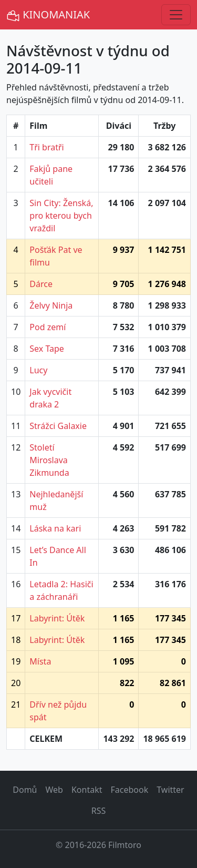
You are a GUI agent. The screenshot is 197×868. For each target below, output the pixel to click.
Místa (40, 661)
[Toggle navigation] (176, 15)
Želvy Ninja (51, 305)
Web (54, 790)
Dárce (41, 284)
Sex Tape (47, 349)
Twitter (170, 790)
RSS (99, 811)
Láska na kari (55, 528)
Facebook (130, 790)
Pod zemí (48, 327)
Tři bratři (46, 147)
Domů (25, 790)
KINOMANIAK (48, 15)
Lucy (38, 370)
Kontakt (87, 790)
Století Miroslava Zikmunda (49, 460)
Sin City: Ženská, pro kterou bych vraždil (61, 216)
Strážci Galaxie (58, 426)
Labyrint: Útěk (57, 618)
